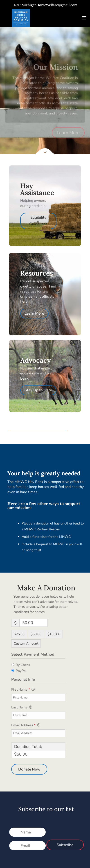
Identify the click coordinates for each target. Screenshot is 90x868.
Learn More (68, 138)
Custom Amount (26, 643)
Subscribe (65, 845)
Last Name (22, 708)
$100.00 (54, 634)
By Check (23, 665)
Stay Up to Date (38, 390)
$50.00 (36, 634)
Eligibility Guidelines (38, 221)
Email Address (26, 725)
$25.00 (19, 634)
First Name (23, 690)
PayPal (21, 671)
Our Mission (56, 73)
